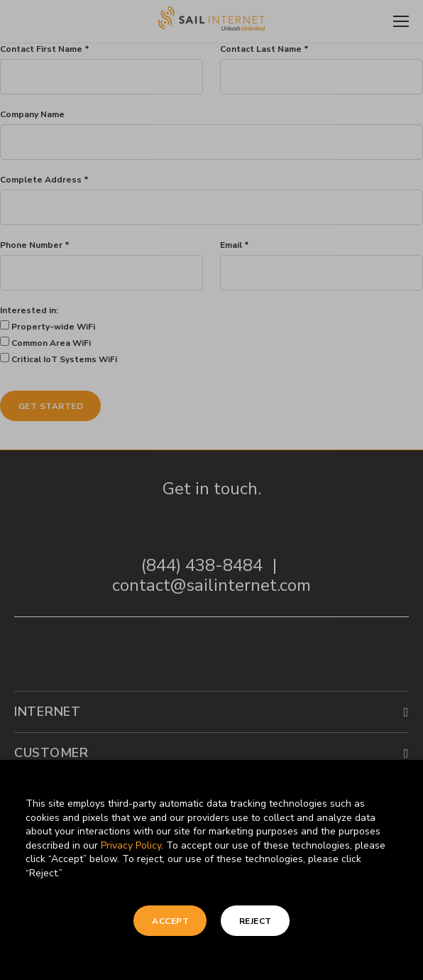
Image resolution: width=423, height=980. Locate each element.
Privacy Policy (131, 845)
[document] (211, 490)
